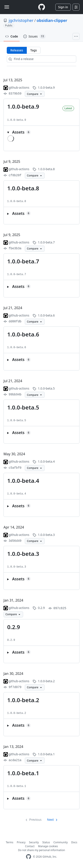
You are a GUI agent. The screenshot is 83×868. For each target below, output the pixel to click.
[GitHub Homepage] (29, 857)
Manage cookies (48, 846)
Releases (17, 50)
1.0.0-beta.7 (23, 261)
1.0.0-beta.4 (23, 481)
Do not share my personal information (42, 850)
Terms (10, 842)
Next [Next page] (50, 820)
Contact (30, 846)
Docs (74, 842)
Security (34, 842)
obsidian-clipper (52, 20)
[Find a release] (42, 59)
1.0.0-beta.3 (23, 554)
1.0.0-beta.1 (23, 773)
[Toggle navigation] (7, 7)
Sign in (63, 7)
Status (46, 842)
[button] (41, 132)
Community (61, 842)
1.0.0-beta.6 (23, 334)
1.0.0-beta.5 (23, 407)
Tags (34, 50)
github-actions (19, 87)
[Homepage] (42, 7)
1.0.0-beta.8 (23, 188)
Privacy (21, 842)
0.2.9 (14, 627)
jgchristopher (21, 20)
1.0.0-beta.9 (23, 106)
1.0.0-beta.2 (23, 700)
